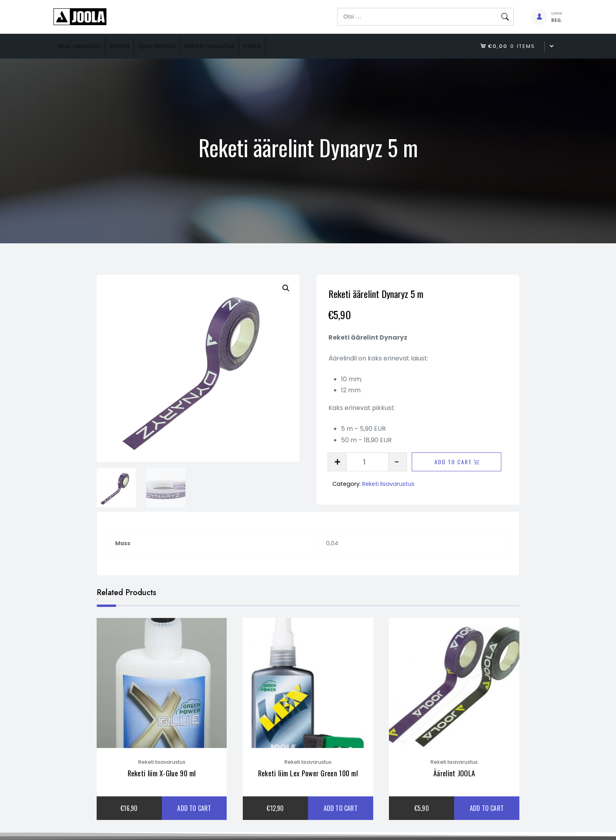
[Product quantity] (367, 462)
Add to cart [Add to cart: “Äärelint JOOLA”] (487, 814)
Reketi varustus (236, 46)
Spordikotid (175, 46)
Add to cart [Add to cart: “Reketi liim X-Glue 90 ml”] (194, 814)
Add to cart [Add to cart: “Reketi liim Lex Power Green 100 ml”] (341, 814)
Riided (131, 46)
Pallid (286, 46)
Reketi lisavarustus (388, 484)
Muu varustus (83, 46)
